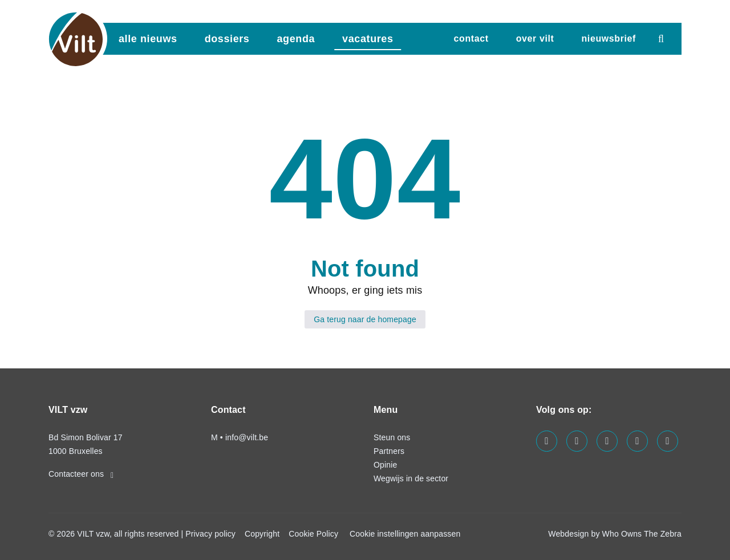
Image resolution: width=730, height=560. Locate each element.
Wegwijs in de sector (411, 478)
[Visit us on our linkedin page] (577, 441)
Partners (389, 451)
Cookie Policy (313, 534)
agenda (296, 39)
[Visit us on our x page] (637, 441)
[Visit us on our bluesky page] (668, 441)
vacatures (368, 39)
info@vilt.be (247, 437)
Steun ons (392, 437)
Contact (471, 38)
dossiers (227, 39)
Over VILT (535, 38)
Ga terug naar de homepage (365, 319)
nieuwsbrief (609, 38)
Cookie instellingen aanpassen (405, 534)
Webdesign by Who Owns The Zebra (615, 534)
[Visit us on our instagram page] (607, 441)
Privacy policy (210, 534)
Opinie (385, 465)
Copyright (262, 534)
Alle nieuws (148, 39)
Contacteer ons (81, 474)
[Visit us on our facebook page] (547, 441)
